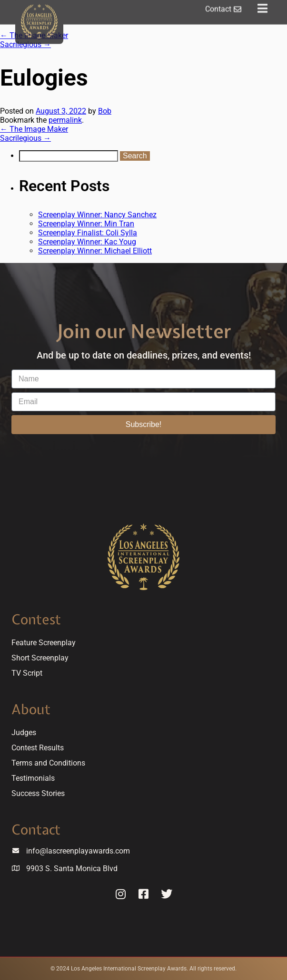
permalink (65, 120)
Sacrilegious (25, 44)
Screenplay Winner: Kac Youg (87, 242)
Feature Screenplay (44, 643)
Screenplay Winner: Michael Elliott (95, 251)
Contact (36, 830)
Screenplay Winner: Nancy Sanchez (97, 215)
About (31, 709)
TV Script (27, 673)
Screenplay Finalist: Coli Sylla (88, 233)
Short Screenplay (40, 658)
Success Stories (38, 793)
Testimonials (33, 778)
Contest (36, 619)
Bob (105, 111)
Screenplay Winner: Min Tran (86, 224)
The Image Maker (34, 129)
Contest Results (38, 748)
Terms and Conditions (48, 763)
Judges (24, 733)
